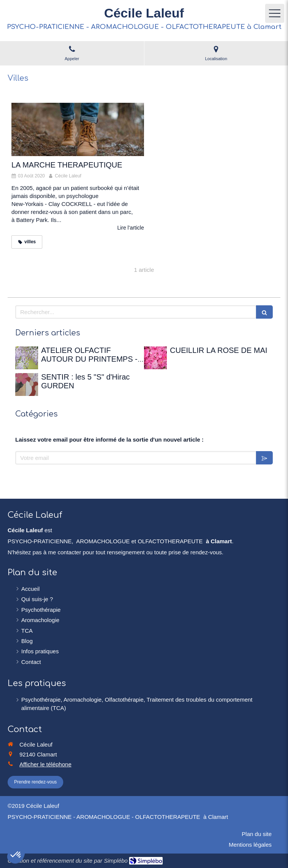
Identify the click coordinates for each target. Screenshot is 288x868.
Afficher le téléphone (46, 764)
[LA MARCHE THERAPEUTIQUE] (78, 129)
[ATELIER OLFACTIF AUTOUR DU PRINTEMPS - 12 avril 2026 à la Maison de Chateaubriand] (27, 358)
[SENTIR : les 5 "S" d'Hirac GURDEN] (27, 385)
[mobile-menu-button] (275, 13)
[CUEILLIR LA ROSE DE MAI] (155, 358)
